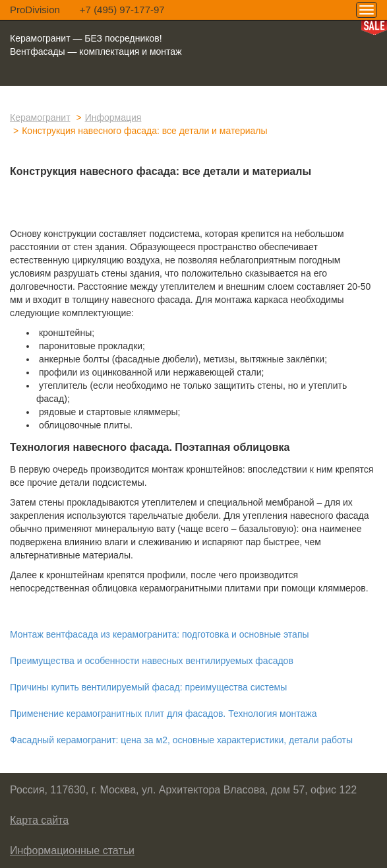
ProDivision (35, 10)
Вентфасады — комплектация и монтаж (96, 51)
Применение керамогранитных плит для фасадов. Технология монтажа (163, 714)
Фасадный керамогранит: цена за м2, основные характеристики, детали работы (181, 740)
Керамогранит (40, 117)
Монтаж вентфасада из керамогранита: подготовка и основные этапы (160, 634)
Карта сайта (39, 820)
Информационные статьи (72, 851)
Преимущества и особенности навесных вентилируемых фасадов (152, 661)
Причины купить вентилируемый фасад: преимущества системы (148, 687)
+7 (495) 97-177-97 (122, 10)
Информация (113, 117)
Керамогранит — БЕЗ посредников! (86, 38)
